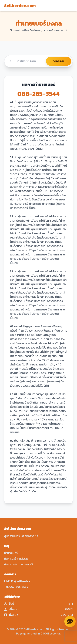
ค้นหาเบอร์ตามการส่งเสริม (19, 564)
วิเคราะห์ (59, 61)
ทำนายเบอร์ (11, 553)
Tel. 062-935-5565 (16, 587)
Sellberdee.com (20, 6)
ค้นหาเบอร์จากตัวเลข (16, 558)
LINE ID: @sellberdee (17, 581)
